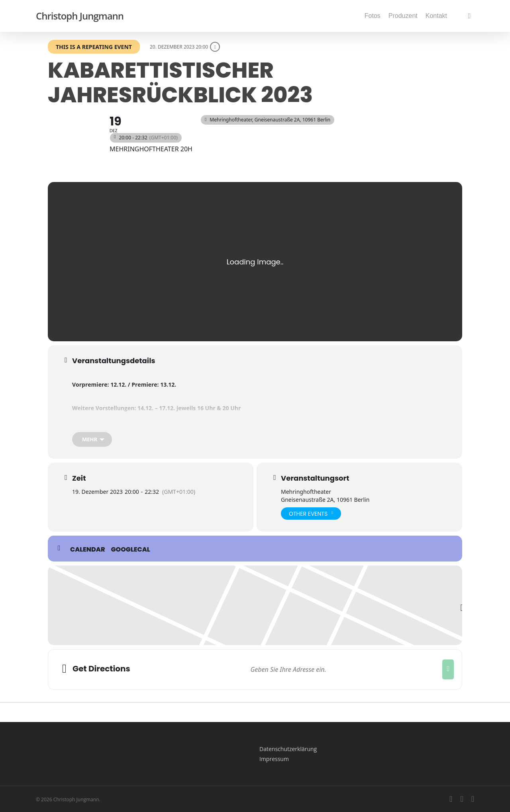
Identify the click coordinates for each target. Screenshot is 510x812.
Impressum (274, 759)
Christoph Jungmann (80, 16)
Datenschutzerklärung (288, 749)
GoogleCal (131, 550)
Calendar (88, 550)
